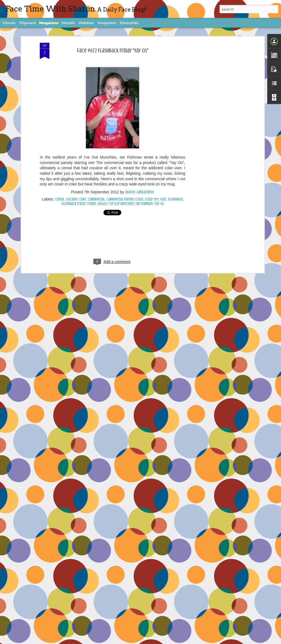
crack (139, 199)
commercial (96, 199)
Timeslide (129, 22)
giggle (102, 204)
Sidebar (86, 22)
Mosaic (69, 22)
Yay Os (159, 204)
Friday (92, 204)
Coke (83, 199)
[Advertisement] (215, 129)
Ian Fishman (144, 204)
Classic (9, 22)
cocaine (72, 199)
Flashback (175, 199)
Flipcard (27, 22)
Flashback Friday (74, 204)
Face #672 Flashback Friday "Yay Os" (113, 51)
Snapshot (107, 22)
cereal (60, 199)
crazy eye (152, 199)
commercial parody (120, 199)
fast (163, 199)
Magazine (49, 22)
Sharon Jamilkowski (140, 192)
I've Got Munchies (121, 204)
